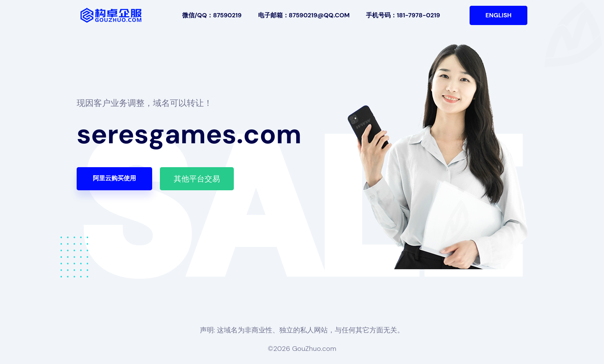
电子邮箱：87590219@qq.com (304, 15)
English (498, 15)
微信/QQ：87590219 (212, 15)
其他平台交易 (197, 179)
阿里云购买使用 (114, 178)
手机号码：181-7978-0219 (403, 15)
